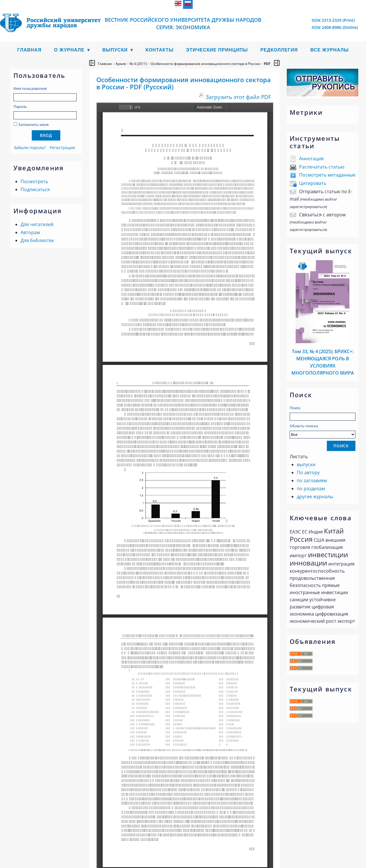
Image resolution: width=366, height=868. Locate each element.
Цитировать (313, 183)
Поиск (295, 408)
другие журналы (315, 497)
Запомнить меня (33, 124)
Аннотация (311, 159)
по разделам (311, 489)
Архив (121, 64)
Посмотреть (34, 181)
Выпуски (115, 50)
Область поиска (323, 431)
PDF (267, 64)
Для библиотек (37, 240)
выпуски (306, 464)
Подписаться (35, 189)
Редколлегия (279, 50)
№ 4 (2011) (138, 64)
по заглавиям (312, 481)
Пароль (20, 106)
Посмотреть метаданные (327, 175)
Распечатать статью (322, 167)
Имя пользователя (30, 88)
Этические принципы (217, 50)
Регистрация (62, 148)
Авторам (30, 232)
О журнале (69, 50)
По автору (308, 472)
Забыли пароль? (30, 148)
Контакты (160, 50)
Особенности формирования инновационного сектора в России (205, 64)
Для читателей (37, 224)
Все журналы (329, 50)
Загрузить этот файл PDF (238, 97)
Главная (29, 50)
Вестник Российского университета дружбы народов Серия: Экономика (183, 23)
